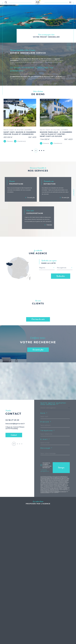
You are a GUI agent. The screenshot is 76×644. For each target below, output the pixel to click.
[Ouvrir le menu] (70, 2)
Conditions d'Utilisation (45, 493)
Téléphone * (48, 431)
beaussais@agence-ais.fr (15, 428)
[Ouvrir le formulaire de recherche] (6, 2)
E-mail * (45, 440)
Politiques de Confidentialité (61, 493)
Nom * (44, 414)
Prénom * (46, 423)
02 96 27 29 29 (12, 424)
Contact (74, 193)
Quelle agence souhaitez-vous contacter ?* (54, 405)
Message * (46, 449)
